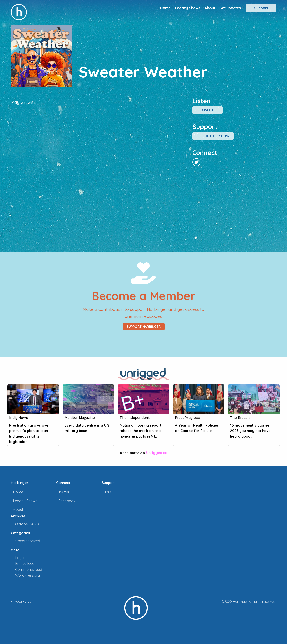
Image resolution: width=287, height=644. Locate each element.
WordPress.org (27, 575)
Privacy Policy (21, 601)
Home (165, 8)
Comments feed (29, 569)
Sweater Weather (143, 72)
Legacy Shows (188, 8)
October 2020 (27, 524)
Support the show (213, 136)
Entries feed (25, 564)
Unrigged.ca (157, 453)
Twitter (64, 492)
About (210, 8)
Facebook (67, 501)
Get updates (230, 8)
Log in (20, 558)
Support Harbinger (144, 327)
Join (107, 492)
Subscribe (207, 110)
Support (261, 8)
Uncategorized (28, 541)
